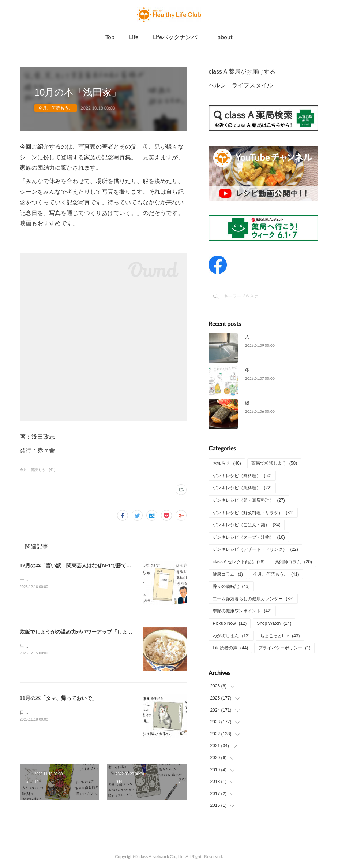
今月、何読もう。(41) (38, 470)
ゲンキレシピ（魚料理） (242, 488)
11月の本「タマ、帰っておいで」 (59, 698)
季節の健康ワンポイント (242, 611)
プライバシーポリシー (284, 648)
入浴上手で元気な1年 (266, 337)
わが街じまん (231, 636)
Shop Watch (274, 623)
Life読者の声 (230, 648)
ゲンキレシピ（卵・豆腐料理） (249, 500)
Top (110, 37)
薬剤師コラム (293, 562)
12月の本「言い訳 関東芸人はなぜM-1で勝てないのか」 (86, 565)
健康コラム (228, 574)
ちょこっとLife (280, 636)
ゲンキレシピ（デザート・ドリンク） (255, 549)
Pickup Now (230, 623)
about (225, 37)
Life (134, 37)
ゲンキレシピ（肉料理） (242, 476)
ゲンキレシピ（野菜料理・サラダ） (253, 513)
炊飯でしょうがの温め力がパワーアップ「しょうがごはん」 (89, 632)
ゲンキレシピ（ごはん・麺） (246, 525)
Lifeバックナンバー (178, 37)
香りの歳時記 (231, 586)
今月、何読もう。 (56, 108)
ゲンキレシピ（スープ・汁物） (249, 537)
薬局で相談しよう (274, 463)
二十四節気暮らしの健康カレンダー (253, 599)
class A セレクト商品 (239, 562)
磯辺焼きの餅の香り (265, 403)
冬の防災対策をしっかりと (271, 370)
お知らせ (227, 463)
